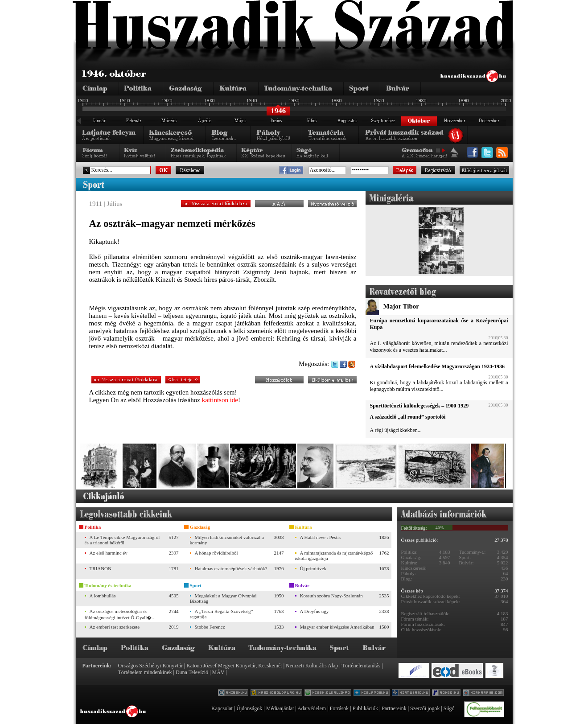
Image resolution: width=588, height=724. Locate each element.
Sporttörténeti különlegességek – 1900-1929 (419, 406)
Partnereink (394, 708)
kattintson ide (220, 400)
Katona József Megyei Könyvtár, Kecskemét (234, 666)
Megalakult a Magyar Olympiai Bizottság (223, 598)
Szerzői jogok (425, 708)
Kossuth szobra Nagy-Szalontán (331, 596)
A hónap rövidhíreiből (216, 553)
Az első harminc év (109, 553)
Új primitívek (313, 568)
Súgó (449, 708)
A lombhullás (103, 596)
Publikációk (365, 708)
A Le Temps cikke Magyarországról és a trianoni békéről (122, 540)
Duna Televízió (192, 672)
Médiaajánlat (280, 708)
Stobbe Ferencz (210, 627)
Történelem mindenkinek (145, 672)
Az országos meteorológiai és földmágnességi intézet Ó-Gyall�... (120, 614)
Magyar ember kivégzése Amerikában (337, 627)
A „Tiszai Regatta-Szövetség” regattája (222, 614)
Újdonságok (249, 708)
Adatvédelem (312, 708)
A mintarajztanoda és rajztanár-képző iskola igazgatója (334, 555)
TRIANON (101, 568)
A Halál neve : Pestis (321, 537)
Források (339, 708)
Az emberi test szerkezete (115, 627)
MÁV (218, 672)
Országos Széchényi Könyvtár (150, 666)
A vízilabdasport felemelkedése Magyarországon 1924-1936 (437, 366)
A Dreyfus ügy (315, 611)
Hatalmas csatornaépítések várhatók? (231, 568)
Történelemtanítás (361, 666)
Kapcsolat (222, 708)
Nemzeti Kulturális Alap (312, 666)
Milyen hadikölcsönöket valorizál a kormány (227, 540)
